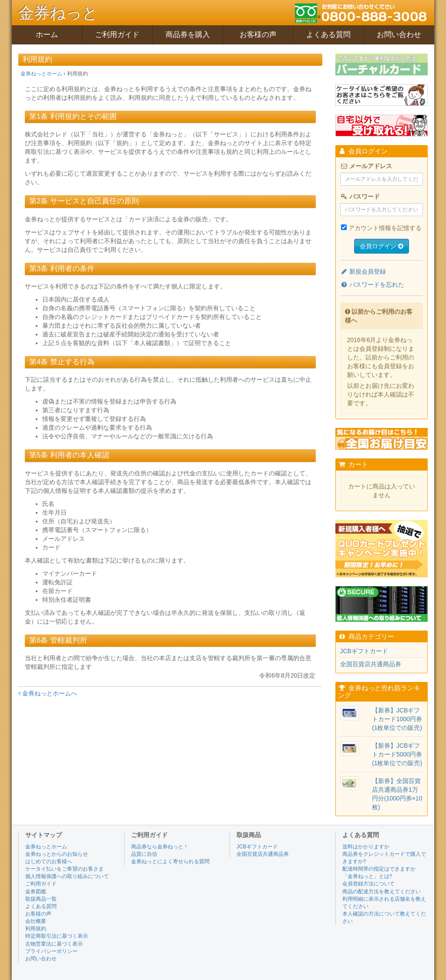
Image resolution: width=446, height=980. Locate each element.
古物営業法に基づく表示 (54, 944)
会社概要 (36, 921)
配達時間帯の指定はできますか (379, 869)
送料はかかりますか (366, 847)
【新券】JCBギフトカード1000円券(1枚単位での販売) (397, 719)
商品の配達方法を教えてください (382, 892)
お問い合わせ (399, 35)
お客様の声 (258, 35)
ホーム (47, 35)
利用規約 (36, 929)
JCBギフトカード (364, 651)
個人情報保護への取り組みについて (67, 876)
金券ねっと (58, 13)
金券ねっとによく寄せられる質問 (170, 861)
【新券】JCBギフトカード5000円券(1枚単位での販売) (397, 754)
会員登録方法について (368, 884)
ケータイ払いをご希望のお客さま (64, 869)
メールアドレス (366, 166)
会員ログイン (382, 246)
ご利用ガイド (117, 35)
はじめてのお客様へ (49, 861)
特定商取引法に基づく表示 (57, 936)
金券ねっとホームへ (48, 693)
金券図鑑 (36, 892)
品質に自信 (144, 854)
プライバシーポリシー (51, 951)
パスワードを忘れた (372, 285)
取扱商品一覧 (41, 899)
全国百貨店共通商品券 (371, 664)
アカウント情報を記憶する (385, 228)
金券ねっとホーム (43, 74)
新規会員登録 (363, 271)
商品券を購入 (188, 35)
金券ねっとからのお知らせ (57, 854)
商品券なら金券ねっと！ (160, 847)
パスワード (360, 197)
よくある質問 (328, 35)
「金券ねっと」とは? (367, 876)
